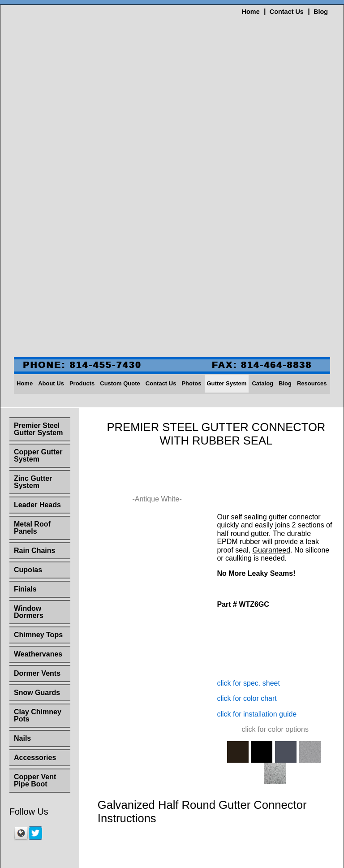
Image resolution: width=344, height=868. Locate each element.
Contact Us (287, 12)
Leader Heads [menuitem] (37, 232)
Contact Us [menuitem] (161, 110)
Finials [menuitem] (25, 316)
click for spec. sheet (248, 407)
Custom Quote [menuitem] (120, 110)
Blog (321, 12)
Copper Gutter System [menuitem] (38, 183)
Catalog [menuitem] (262, 110)
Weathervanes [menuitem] (38, 381)
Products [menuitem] (82, 110)
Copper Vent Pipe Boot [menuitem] (35, 507)
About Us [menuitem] (51, 110)
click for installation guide (257, 438)
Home (251, 12)
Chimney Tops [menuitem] (38, 362)
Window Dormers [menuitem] (29, 339)
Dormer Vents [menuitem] (37, 400)
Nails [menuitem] (22, 465)
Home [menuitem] (25, 110)
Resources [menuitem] (312, 110)
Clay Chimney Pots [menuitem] (38, 443)
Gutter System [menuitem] (227, 110)
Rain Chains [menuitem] (34, 278)
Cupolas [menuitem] (28, 297)
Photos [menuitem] (191, 110)
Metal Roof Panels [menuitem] (32, 255)
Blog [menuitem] (285, 110)
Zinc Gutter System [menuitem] (33, 209)
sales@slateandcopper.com (172, 835)
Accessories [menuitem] (35, 485)
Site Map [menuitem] (172, 710)
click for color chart (247, 422)
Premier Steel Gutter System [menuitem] (38, 156)
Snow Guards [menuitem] (37, 420)
